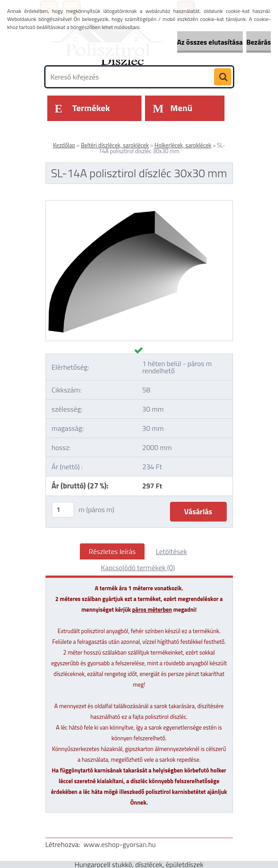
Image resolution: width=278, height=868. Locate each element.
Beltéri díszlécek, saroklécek (115, 145)
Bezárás (259, 42)
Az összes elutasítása (210, 42)
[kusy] (63, 510)
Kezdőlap (64, 145)
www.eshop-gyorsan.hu (120, 844)
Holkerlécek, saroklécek (183, 145)
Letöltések (171, 551)
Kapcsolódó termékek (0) (138, 568)
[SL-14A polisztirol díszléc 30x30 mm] (139, 204)
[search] (223, 77)
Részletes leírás (112, 551)
